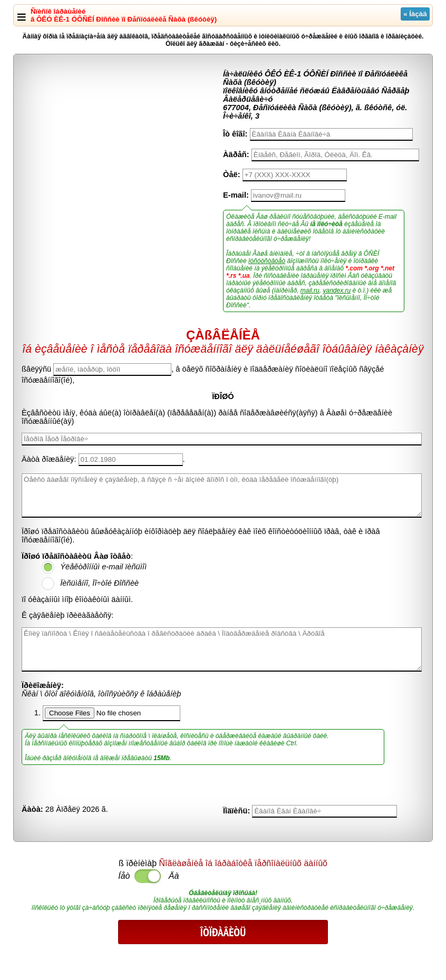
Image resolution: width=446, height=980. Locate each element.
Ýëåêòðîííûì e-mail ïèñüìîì (103, 567)
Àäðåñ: (236, 154)
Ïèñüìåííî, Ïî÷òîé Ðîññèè (99, 583)
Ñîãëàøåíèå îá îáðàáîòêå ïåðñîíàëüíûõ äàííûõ (243, 863)
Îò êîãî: (235, 134)
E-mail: (236, 195)
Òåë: (232, 174)
